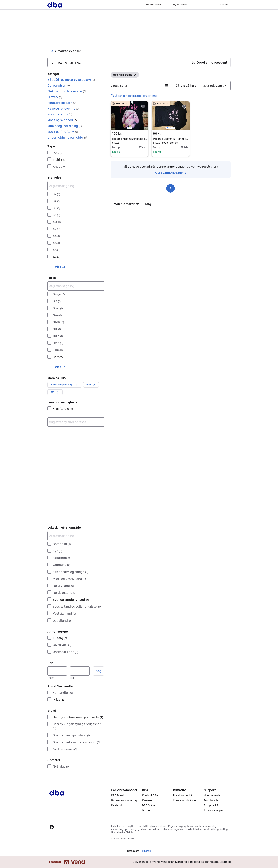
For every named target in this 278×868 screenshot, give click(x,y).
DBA (50, 51)
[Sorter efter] (216, 86)
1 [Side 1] (171, 188)
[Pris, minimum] (57, 671)
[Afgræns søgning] (76, 186)
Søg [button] (99, 671)
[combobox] (117, 62)
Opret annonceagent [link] (171, 172)
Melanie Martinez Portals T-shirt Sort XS (130, 139)
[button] (210, 62)
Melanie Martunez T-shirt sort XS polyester (170, 139)
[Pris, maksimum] (80, 671)
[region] (130, 116)
